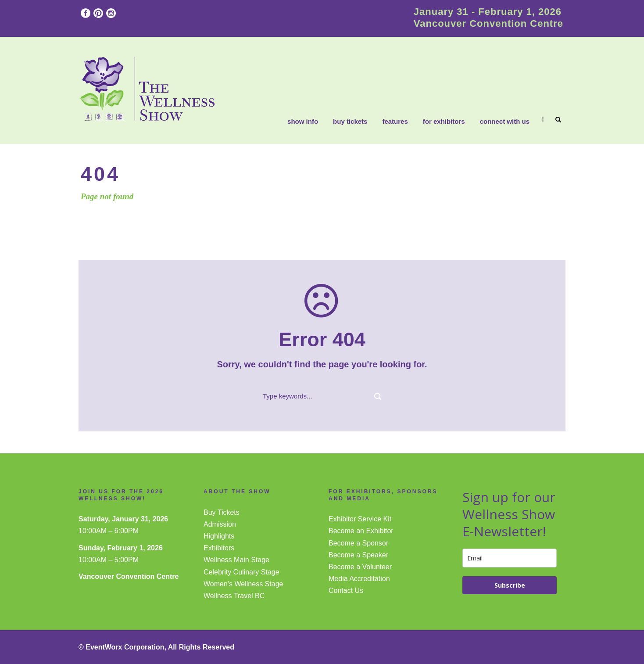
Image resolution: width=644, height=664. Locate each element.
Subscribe (510, 585)
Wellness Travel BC (234, 596)
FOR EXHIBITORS (444, 121)
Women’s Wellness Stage (243, 584)
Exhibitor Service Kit (360, 519)
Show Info (303, 121)
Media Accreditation (359, 579)
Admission (220, 524)
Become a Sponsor (358, 543)
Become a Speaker (358, 555)
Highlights (219, 536)
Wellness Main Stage (236, 560)
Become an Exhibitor (361, 531)
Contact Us (346, 590)
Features (395, 121)
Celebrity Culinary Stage (241, 572)
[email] (510, 558)
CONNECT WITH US (505, 121)
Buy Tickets (350, 121)
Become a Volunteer (360, 567)
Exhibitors (219, 548)
